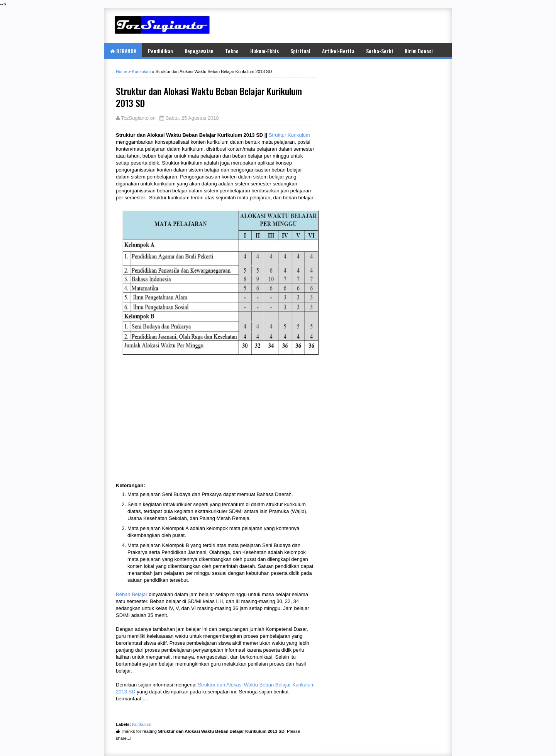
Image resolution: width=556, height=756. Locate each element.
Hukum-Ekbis (264, 51)
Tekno (232, 51)
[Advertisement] (351, 25)
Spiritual (300, 51)
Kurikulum (142, 724)
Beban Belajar (132, 594)
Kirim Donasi (419, 51)
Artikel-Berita (338, 51)
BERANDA (123, 51)
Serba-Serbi (380, 51)
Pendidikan (160, 51)
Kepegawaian (199, 51)
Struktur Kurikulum (289, 135)
